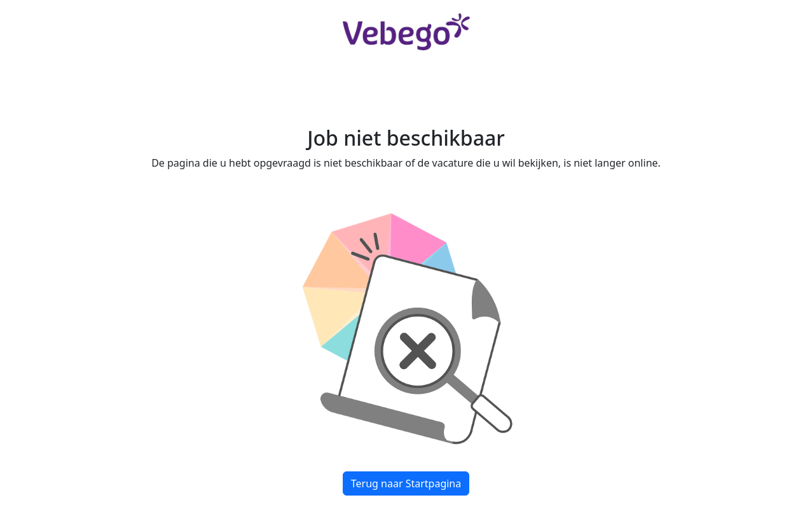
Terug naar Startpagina (406, 483)
